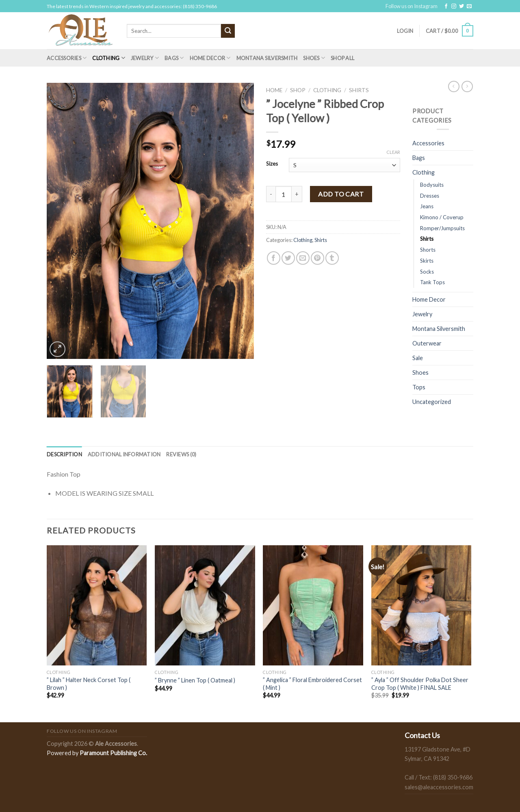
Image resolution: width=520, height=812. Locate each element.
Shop (298, 90)
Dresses (430, 196)
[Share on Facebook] (274, 258)
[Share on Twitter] (288, 258)
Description (64, 454)
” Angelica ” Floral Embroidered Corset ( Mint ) (312, 684)
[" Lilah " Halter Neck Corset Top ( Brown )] (97, 605)
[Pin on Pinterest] (317, 258)
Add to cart (341, 194)
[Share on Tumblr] (332, 258)
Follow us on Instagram (412, 6)
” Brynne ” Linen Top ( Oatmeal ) (195, 680)
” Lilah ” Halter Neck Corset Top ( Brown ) (89, 684)
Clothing (109, 58)
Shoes (314, 58)
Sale (418, 358)
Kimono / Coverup (442, 217)
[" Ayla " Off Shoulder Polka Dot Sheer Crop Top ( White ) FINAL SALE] (421, 605)
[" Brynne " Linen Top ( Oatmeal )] (205, 605)
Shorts (428, 250)
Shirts (359, 90)
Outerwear (427, 343)
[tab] (64, 454)
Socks (427, 272)
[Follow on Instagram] (454, 6)
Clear (393, 152)
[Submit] (228, 31)
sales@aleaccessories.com (439, 787)
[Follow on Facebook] (446, 6)
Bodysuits (432, 185)
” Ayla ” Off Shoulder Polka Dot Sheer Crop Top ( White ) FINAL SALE (420, 684)
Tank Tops (432, 282)
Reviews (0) (181, 454)
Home (274, 90)
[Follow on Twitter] (461, 6)
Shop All (342, 58)
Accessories (67, 58)
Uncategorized (432, 402)
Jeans (427, 206)
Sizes (272, 164)
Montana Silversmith (267, 58)
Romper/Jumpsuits (442, 228)
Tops (419, 387)
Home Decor (210, 58)
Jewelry (145, 58)
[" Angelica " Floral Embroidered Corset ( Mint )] (313, 605)
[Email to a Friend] (303, 258)
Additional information (124, 454)
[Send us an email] (469, 6)
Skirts (427, 261)
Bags (174, 58)
